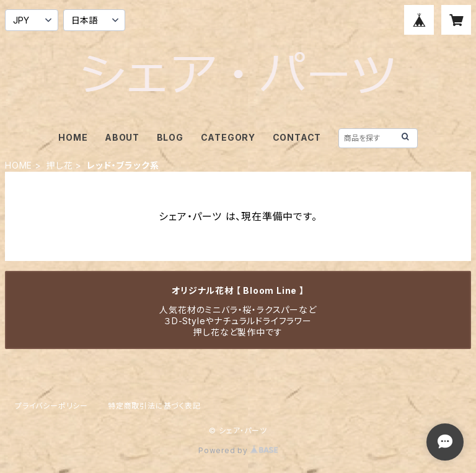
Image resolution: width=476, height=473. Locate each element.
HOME (73, 137)
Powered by (238, 450)
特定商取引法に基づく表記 (154, 406)
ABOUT (122, 137)
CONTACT (297, 137)
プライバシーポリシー (51, 406)
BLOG (170, 137)
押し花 (59, 165)
